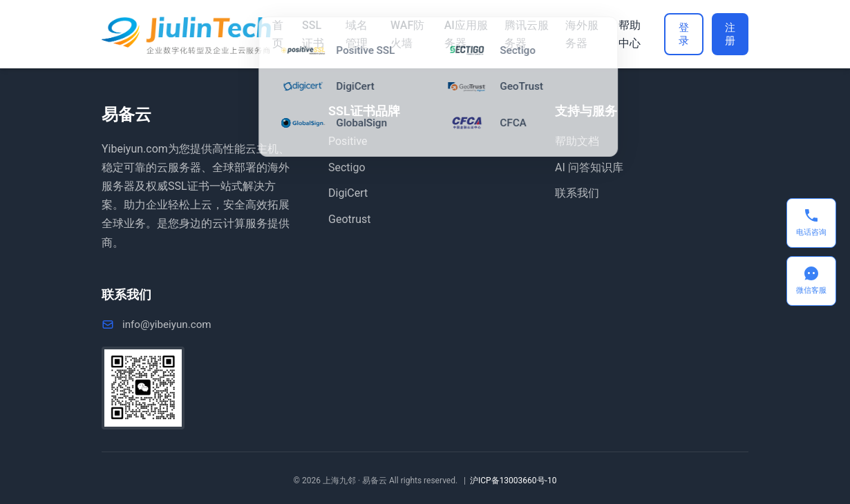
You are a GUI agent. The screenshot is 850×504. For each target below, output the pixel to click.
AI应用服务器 (461, 34)
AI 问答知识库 (589, 167)
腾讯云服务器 (520, 34)
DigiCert (348, 193)
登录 (674, 34)
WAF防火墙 (404, 34)
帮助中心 (619, 34)
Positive (348, 141)
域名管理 (355, 34)
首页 (278, 34)
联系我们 (577, 193)
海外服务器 (573, 34)
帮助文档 (577, 141)
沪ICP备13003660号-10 (513, 481)
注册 (727, 34)
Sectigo (347, 167)
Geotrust (349, 219)
